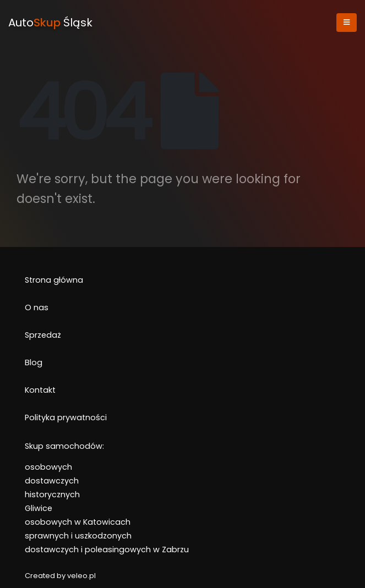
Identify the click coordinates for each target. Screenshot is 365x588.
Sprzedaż (43, 335)
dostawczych (52, 481)
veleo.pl (81, 576)
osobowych (48, 467)
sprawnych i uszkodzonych (78, 536)
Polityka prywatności (66, 417)
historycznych (52, 494)
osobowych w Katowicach (78, 522)
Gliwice (39, 508)
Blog (34, 362)
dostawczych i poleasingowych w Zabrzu (107, 549)
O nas (37, 307)
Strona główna (54, 280)
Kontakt (40, 390)
